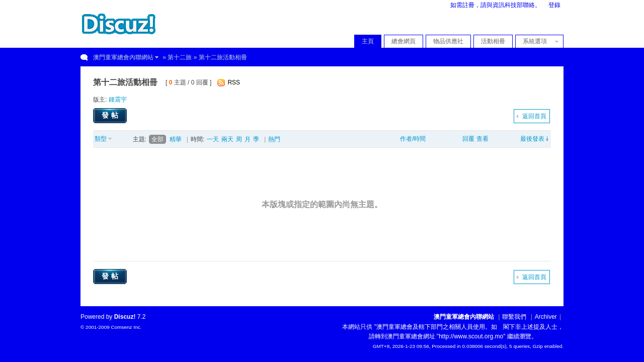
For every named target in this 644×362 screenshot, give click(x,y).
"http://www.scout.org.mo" (471, 336)
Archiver (546, 317)
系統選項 (538, 41)
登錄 (554, 5)
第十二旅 (180, 57)
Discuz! (125, 317)
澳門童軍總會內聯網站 (123, 57)
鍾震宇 (118, 100)
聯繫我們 (514, 317)
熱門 (274, 139)
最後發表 (532, 139)
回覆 (468, 139)
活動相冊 (493, 41)
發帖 (111, 115)
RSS (234, 82)
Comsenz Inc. (126, 327)
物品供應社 (448, 41)
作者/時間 (413, 139)
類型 (101, 139)
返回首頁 (534, 116)
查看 (482, 139)
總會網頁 (404, 41)
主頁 (368, 41)
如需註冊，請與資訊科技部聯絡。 (496, 5)
